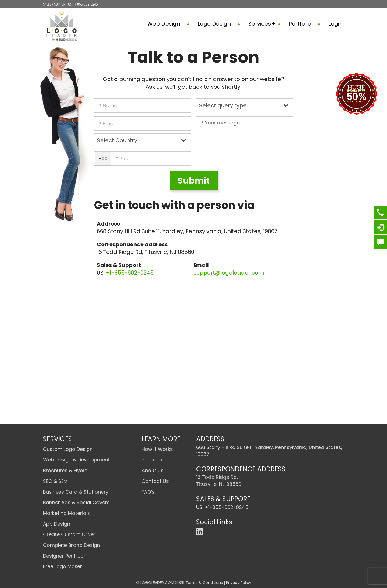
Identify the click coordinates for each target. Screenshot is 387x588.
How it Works (157, 449)
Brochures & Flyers (65, 470)
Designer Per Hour (64, 556)
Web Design (168, 24)
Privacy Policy (239, 583)
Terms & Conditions (204, 583)
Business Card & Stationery (76, 492)
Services (265, 24)
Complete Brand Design (71, 545)
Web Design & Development (76, 460)
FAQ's (148, 492)
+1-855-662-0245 (86, 4)
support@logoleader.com (229, 273)
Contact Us (155, 481)
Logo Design (219, 24)
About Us (153, 470)
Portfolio (304, 24)
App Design (57, 524)
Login (336, 24)
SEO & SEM (55, 481)
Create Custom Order (69, 534)
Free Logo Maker (62, 566)
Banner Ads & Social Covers (76, 502)
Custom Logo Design (68, 449)
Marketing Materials (67, 513)
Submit (194, 181)
